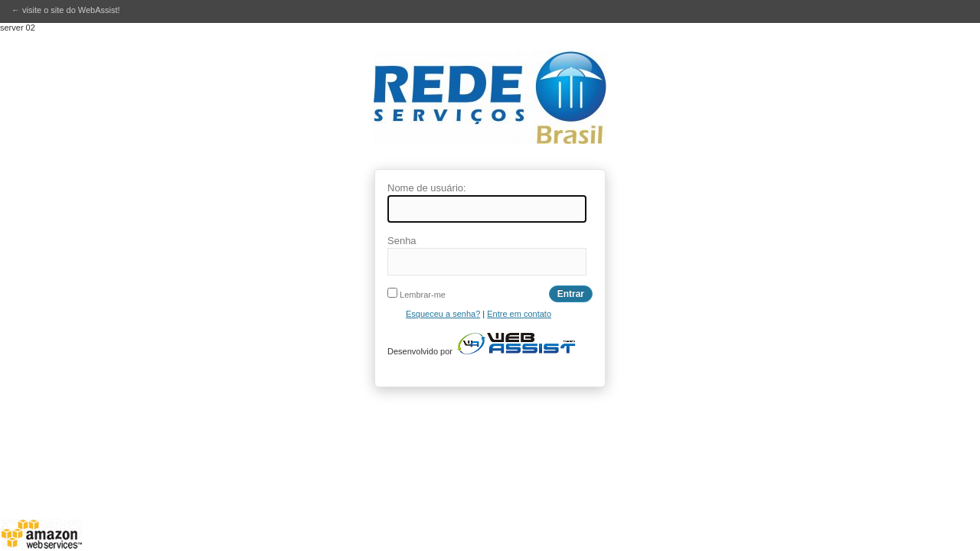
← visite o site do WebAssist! (66, 10)
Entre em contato (519, 314)
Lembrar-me (416, 295)
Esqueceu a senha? (443, 314)
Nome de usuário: (427, 188)
